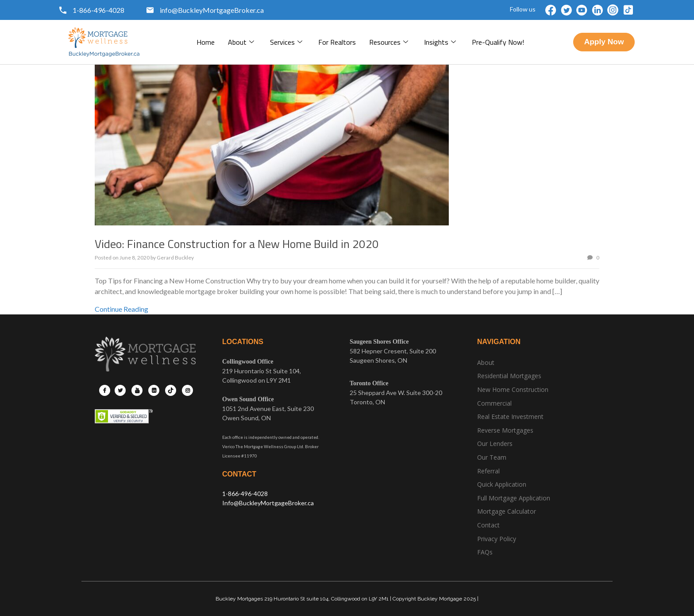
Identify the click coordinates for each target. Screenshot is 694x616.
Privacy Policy (497, 539)
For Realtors (337, 42)
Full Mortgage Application (514, 498)
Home (206, 42)
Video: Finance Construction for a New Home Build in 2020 (237, 244)
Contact (488, 525)
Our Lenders (495, 444)
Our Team (492, 457)
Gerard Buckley (175, 258)
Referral (488, 471)
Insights (440, 42)
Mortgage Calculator (507, 511)
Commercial (494, 403)
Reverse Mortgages (505, 430)
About (241, 42)
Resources (389, 42)
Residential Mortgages (509, 376)
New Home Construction (513, 389)
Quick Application (502, 484)
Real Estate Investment (510, 416)
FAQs (485, 552)
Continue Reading (121, 309)
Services (286, 42)
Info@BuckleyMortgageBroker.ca (268, 503)
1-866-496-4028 (245, 494)
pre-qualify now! (498, 42)
